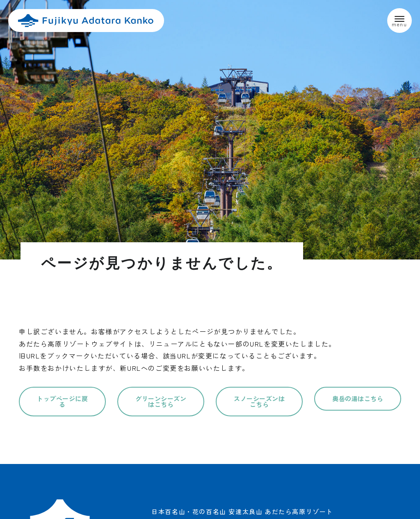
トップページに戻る (62, 401)
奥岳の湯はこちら (358, 398)
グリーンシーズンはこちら (161, 401)
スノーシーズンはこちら (259, 401)
